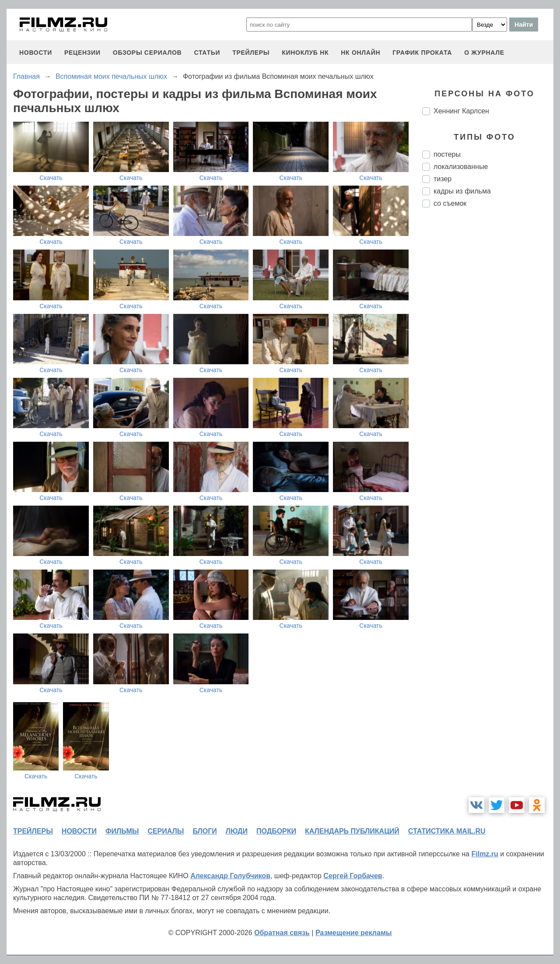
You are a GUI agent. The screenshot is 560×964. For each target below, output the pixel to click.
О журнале (484, 53)
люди (237, 831)
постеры (447, 154)
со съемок (450, 203)
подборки (276, 831)
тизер (443, 179)
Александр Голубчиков (230, 876)
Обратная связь (282, 933)
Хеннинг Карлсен (461, 111)
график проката (422, 53)
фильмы (122, 831)
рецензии (82, 53)
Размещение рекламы (354, 933)
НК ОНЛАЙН (360, 53)
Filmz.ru (485, 854)
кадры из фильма (462, 191)
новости (36, 53)
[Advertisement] (488, 361)
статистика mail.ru (447, 831)
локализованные (461, 167)
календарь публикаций (352, 831)
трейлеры (251, 53)
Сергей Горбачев (353, 876)
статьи (207, 53)
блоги (205, 831)
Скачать (51, 178)
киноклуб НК (305, 53)
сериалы (166, 831)
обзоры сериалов (147, 53)
